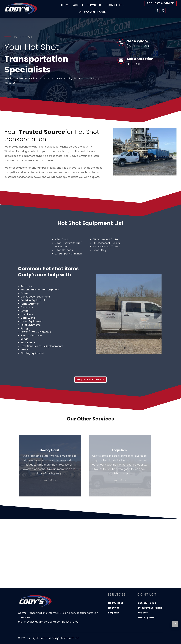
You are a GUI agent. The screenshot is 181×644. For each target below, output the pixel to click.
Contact (115, 5)
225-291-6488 (147, 603)
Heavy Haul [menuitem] (115, 603)
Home (66, 5)
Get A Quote (146, 617)
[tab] (125, 348)
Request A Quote (160, 3)
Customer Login (93, 13)
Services (95, 5)
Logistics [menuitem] (114, 613)
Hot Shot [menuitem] (114, 608)
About (78, 5)
